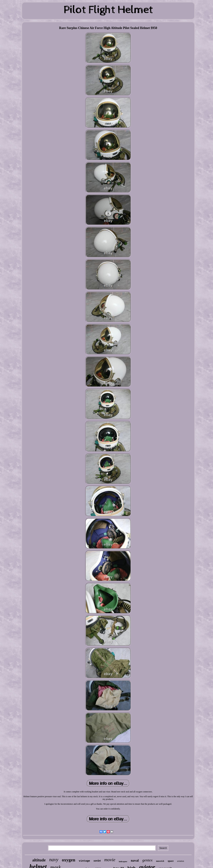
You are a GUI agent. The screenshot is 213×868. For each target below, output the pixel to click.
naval (135, 860)
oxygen (69, 860)
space (171, 861)
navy (54, 860)
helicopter (123, 861)
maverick (160, 861)
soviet (97, 861)
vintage (84, 861)
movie (110, 860)
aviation (181, 861)
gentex (147, 860)
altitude (39, 860)
